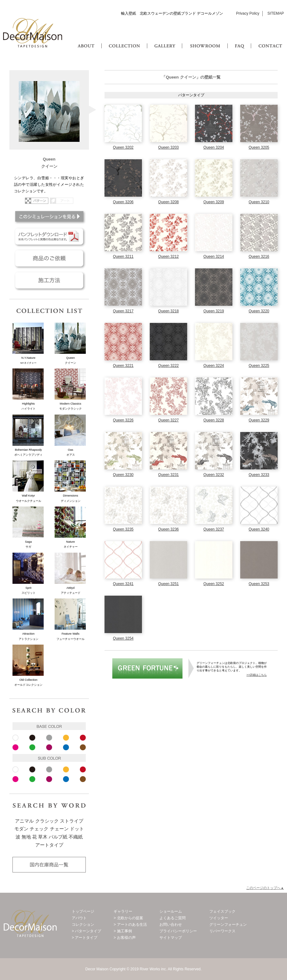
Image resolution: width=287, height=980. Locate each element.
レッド (83, 738)
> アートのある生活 (130, 925)
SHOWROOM (204, 40)
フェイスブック (222, 911)
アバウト (79, 918)
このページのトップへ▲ (265, 888)
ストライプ (72, 821)
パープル (49, 747)
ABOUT (87, 40)
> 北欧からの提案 (128, 918)
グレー (49, 738)
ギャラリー (123, 911)
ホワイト (15, 738)
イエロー (66, 738)
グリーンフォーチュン (147, 668)
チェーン (59, 829)
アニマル (24, 821)
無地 (26, 837)
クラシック (47, 821)
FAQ (240, 40)
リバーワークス (222, 931)
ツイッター (219, 918)
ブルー (66, 747)
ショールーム (171, 911)
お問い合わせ (171, 925)
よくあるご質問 (173, 918)
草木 (43, 837)
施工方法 (49, 280)
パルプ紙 (58, 837)
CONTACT (270, 40)
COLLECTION (124, 40)
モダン (21, 829)
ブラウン (83, 747)
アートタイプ (49, 845)
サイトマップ (171, 938)
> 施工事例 (123, 931)
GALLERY (165, 40)
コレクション (83, 925)
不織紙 (76, 837)
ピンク (15, 747)
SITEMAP (276, 13)
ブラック (32, 738)
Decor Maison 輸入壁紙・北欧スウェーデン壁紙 (33, 33)
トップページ (83, 911)
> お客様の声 (124, 938)
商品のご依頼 (49, 258)
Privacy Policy (248, 13)
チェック (39, 829)
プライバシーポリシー (178, 931)
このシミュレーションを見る (49, 216)
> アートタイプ (85, 938)
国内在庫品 (49, 865)
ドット (77, 829)
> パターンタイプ (86, 931)
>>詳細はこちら (257, 675)
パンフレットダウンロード (49, 237)
